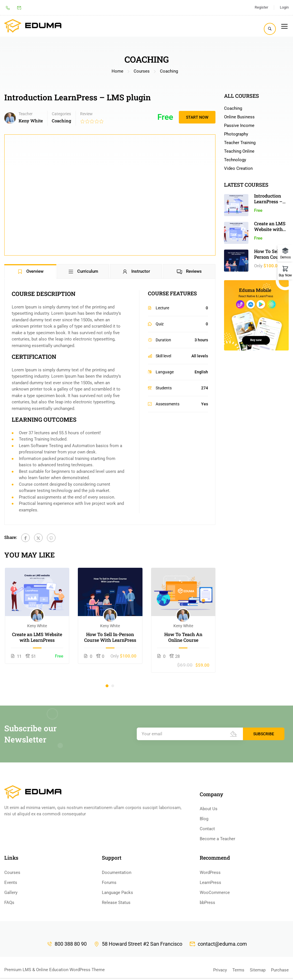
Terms (238, 970)
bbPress (207, 903)
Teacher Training (240, 143)
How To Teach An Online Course (183, 637)
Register (261, 7)
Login (284, 7)
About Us (209, 809)
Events (11, 883)
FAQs (9, 903)
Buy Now (285, 275)
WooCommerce (215, 893)
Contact (207, 829)
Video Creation (238, 168)
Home (117, 71)
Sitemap (258, 970)
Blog (204, 819)
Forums (109, 883)
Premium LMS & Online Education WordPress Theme (55, 970)
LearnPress (210, 883)
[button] (107, 686)
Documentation (117, 873)
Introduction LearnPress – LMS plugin (268, 201)
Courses (142, 71)
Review (86, 114)
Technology (235, 160)
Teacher (26, 114)
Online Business (239, 117)
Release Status (116, 903)
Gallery (11, 893)
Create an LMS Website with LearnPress (37, 637)
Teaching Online (239, 151)
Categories (61, 114)
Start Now (197, 117)
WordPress (210, 873)
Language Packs (117, 893)
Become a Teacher (217, 839)
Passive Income (239, 126)
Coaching (169, 71)
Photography (236, 134)
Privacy (220, 970)
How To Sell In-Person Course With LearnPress (110, 637)
